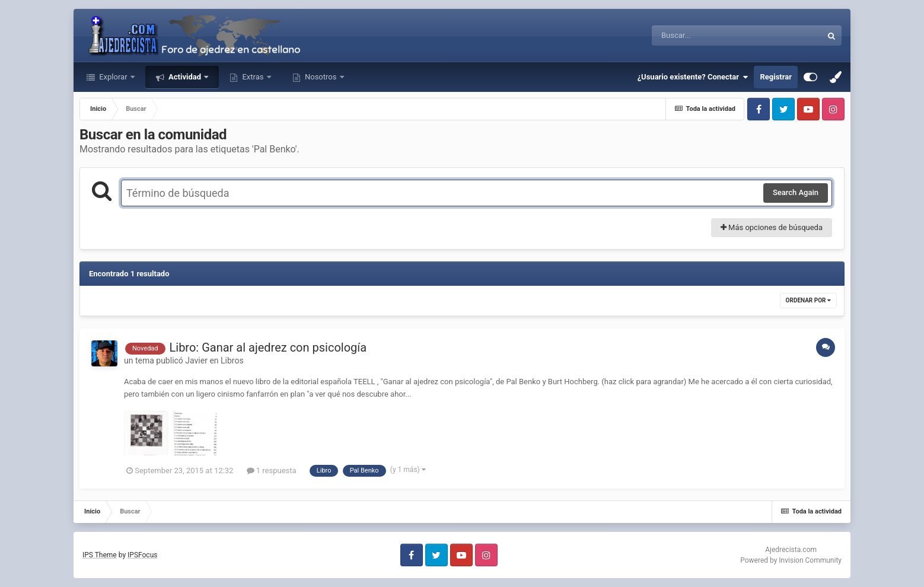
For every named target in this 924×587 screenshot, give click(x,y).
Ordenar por (808, 300)
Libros (232, 361)
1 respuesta (272, 470)
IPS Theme (100, 555)
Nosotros (321, 77)
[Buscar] (704, 36)
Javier (196, 361)
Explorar (113, 77)
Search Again (796, 192)
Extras (253, 77)
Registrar (776, 77)
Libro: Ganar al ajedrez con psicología (268, 347)
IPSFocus (142, 555)
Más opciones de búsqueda (772, 227)
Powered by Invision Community (791, 560)
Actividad (185, 77)
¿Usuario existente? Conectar (693, 77)
